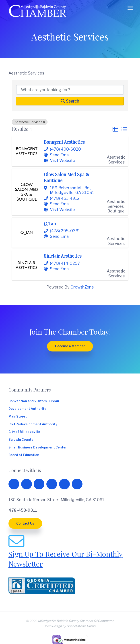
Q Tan (50, 224)
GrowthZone (82, 287)
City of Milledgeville (24, 432)
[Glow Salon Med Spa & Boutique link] (26, 192)
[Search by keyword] (70, 90)
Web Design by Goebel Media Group (70, 626)
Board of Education (24, 455)
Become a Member (70, 346)
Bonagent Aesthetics (64, 142)
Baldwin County (21, 440)
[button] (115, 129)
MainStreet (18, 416)
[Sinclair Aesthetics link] (26, 265)
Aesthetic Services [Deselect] (30, 122)
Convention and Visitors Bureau (34, 401)
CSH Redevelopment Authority (33, 424)
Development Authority (27, 409)
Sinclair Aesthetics (63, 256)
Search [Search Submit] (70, 101)
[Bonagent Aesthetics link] (26, 151)
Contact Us (25, 523)
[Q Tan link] (27, 233)
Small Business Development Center (38, 447)
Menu (130, 8)
